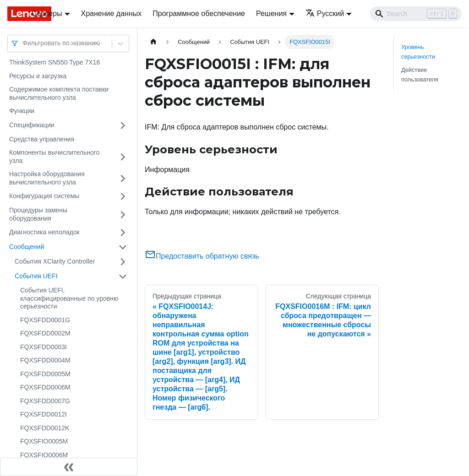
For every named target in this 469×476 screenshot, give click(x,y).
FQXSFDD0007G (45, 401)
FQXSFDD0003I (44, 347)
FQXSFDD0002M (45, 333)
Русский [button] (325, 14)
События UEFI (36, 276)
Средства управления (42, 139)
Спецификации (32, 125)
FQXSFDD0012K (45, 428)
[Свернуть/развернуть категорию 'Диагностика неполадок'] (123, 233)
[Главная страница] (153, 42)
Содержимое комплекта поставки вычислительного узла (59, 93)
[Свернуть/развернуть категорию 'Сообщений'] (123, 247)
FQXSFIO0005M (44, 441)
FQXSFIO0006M (44, 455)
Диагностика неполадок (44, 232)
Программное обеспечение (199, 14)
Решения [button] (271, 14)
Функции (22, 111)
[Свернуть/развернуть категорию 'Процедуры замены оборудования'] (123, 214)
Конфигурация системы (44, 196)
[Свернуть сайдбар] (69, 467)
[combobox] (23, 43)
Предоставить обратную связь (202, 256)
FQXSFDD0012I (44, 414)
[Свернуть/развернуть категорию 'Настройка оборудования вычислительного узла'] (123, 178)
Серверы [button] (47, 14)
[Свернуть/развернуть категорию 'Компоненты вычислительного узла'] (123, 157)
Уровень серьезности (418, 52)
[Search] (416, 14)
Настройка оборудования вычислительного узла (47, 178)
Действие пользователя (420, 75)
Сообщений (27, 247)
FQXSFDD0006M (45, 387)
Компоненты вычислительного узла (54, 157)
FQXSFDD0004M (45, 360)
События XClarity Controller (55, 261)
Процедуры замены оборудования (38, 214)
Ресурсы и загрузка (38, 76)
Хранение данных (112, 14)
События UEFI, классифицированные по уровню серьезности (69, 298)
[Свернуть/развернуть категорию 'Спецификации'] (123, 125)
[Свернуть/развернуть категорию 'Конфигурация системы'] (123, 196)
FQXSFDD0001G (45, 320)
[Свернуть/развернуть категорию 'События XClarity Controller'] (123, 262)
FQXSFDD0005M (45, 374)
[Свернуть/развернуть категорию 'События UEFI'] (123, 276)
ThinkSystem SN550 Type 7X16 (55, 62)
